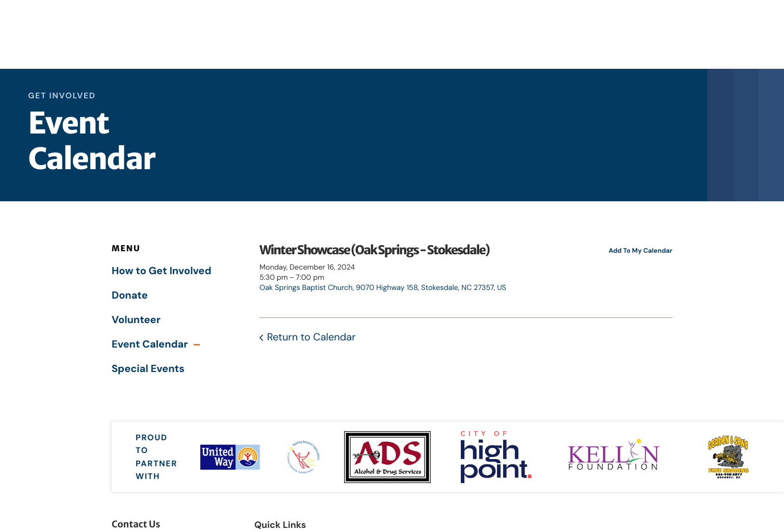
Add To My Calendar (641, 250)
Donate (130, 296)
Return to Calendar (311, 337)
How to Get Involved (162, 271)
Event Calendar (150, 344)
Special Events (148, 369)
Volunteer (136, 320)
